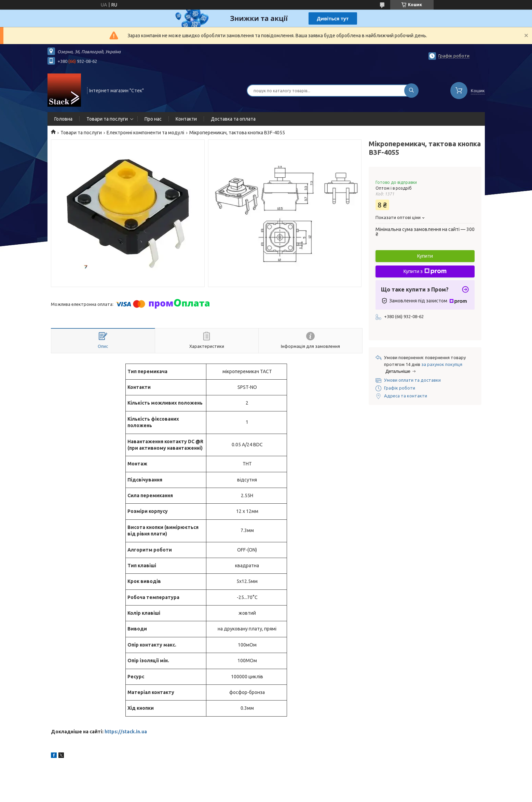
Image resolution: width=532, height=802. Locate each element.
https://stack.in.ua (126, 732)
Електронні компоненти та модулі (145, 133)
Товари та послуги (107, 119)
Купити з (425, 271)
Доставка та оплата (233, 119)
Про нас (153, 119)
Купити (425, 256)
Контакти (186, 119)
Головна (63, 119)
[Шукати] (411, 91)
